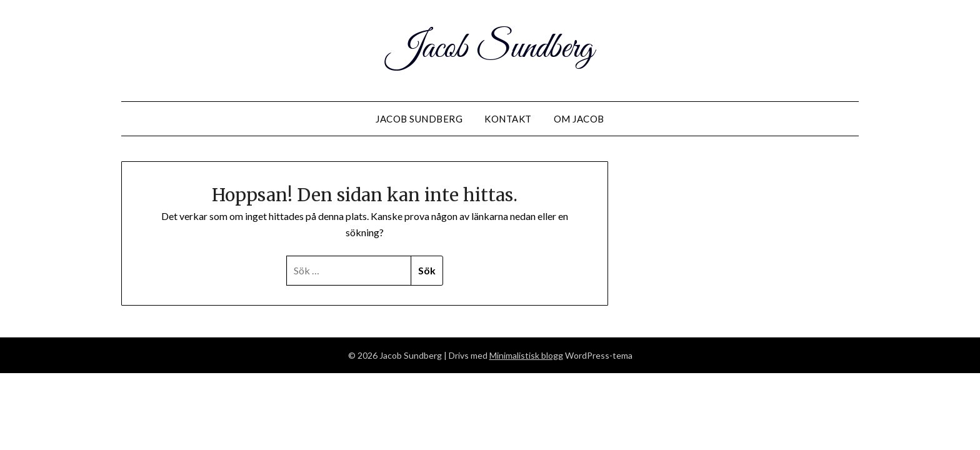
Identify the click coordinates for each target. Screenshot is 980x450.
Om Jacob (579, 119)
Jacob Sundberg (490, 49)
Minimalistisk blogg (526, 355)
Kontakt (508, 119)
